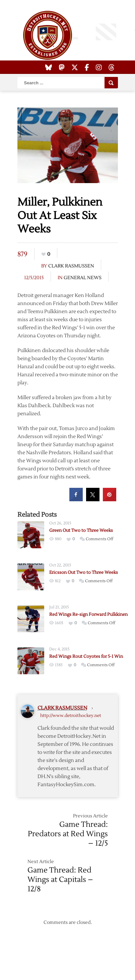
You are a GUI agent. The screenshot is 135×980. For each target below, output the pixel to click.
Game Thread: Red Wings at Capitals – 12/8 (60, 880)
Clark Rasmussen (71, 266)
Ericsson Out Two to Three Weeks (84, 572)
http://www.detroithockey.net (71, 716)
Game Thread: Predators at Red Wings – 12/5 (68, 834)
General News (83, 278)
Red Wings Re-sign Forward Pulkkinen (88, 614)
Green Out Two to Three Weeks (81, 530)
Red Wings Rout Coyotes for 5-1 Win (86, 656)
